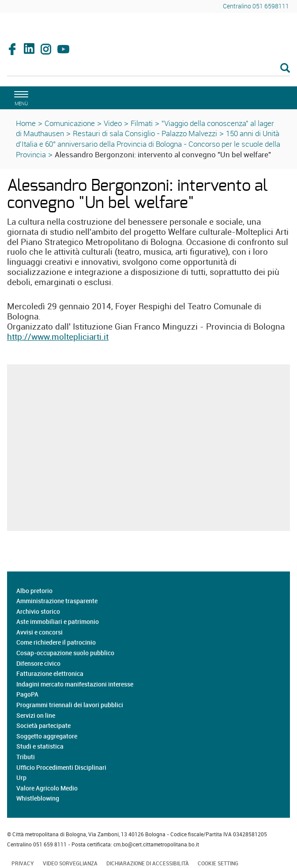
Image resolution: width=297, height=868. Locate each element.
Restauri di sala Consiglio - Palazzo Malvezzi (145, 133)
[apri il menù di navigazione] (20, 97)
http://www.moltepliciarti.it (58, 337)
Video (113, 123)
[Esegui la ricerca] (285, 69)
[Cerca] (148, 69)
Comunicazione (70, 123)
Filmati (142, 123)
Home (26, 123)
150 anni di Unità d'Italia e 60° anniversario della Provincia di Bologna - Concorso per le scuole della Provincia (148, 144)
